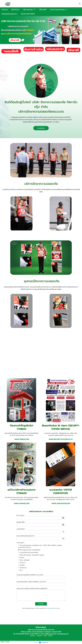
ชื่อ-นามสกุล (21, 515)
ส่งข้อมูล (41, 604)
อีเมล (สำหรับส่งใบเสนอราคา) (26, 536)
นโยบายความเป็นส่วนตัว (50, 608)
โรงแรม (22, 558)
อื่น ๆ (21, 570)
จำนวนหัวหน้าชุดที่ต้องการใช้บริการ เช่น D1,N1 (30, 575)
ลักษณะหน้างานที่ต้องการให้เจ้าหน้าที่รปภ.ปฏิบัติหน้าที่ (32, 589)
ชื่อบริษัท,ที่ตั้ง (21, 522)
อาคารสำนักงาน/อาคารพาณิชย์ (29, 552)
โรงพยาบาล (23, 568)
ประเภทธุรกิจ (21, 543)
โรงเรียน (22, 565)
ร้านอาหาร (23, 563)
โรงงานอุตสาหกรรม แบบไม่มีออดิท (30, 550)
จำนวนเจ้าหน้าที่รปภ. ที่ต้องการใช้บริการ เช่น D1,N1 (32, 582)
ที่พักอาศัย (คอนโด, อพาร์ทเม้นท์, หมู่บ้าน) (32, 555)
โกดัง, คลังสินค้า (25, 560)
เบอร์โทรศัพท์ (21, 529)
